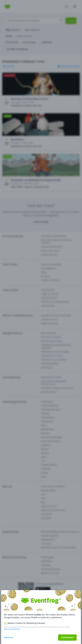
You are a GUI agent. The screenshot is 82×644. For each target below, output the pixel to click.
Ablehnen (9, 638)
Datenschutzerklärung (12, 629)
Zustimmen (67, 637)
